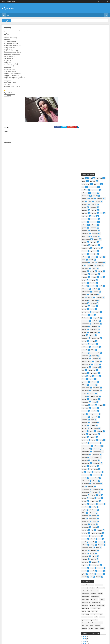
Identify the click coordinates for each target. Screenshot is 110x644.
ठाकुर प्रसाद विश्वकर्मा (96, 347)
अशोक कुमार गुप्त (87, 190)
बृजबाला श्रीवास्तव (87, 390)
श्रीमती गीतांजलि (86, 437)
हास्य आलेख (94, 454)
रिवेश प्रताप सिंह (86, 91)
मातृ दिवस (88, 553)
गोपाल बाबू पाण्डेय (87, 236)
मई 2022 (88, 548)
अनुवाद (94, 286)
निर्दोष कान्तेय (86, 38)
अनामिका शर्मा (86, 283)
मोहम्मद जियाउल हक (87, 97)
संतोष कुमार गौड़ (86, 440)
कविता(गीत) (95, 166)
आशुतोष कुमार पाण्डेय (87, 303)
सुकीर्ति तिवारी (95, 108)
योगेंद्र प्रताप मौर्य (95, 100)
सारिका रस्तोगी (96, 137)
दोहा (84, 242)
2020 (86, 579)
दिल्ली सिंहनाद (15, 625)
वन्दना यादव (86, 417)
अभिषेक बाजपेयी (95, 158)
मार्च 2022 (88, 569)
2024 (86, 527)
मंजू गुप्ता (85, 393)
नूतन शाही (26, 31)
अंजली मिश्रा (95, 277)
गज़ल (95, 233)
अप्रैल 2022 (89, 567)
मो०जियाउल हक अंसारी (98, 408)
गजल (93, 140)
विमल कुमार (93, 419)
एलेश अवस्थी (86, 312)
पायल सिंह (85, 367)
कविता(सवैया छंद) (98, 332)
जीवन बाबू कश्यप (98, 344)
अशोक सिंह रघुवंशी (96, 294)
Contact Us (9, 2)
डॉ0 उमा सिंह (97, 350)
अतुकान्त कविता (98, 219)
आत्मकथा (85, 227)
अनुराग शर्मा (86, 222)
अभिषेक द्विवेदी (95, 111)
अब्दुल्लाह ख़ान (86, 289)
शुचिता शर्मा (86, 428)
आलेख (96, 73)
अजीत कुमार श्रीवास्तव (95, 280)
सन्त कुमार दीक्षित (87, 184)
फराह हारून (86, 251)
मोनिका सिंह (86, 402)
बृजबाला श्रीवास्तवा (96, 251)
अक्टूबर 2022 (89, 537)
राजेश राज (95, 114)
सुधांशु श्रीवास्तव (86, 47)
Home (9, 15)
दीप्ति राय (95, 36)
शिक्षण (99, 422)
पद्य (101, 364)
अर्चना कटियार (86, 225)
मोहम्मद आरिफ (95, 402)
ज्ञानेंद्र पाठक (86, 123)
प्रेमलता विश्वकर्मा (87, 129)
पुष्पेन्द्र (100, 367)
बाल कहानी (85, 387)
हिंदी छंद (85, 216)
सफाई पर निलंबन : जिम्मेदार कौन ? (89, 625)
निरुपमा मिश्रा (86, 146)
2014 (86, 593)
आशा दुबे (93, 297)
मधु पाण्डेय (85, 396)
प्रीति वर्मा (95, 382)
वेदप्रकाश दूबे (94, 207)
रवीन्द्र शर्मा (94, 132)
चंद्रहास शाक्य (86, 338)
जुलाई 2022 (89, 544)
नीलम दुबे (85, 53)
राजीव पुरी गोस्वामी (87, 262)
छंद (84, 341)
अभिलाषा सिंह (95, 289)
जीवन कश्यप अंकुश (87, 344)
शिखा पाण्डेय (86, 108)
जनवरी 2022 (89, 574)
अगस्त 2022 (89, 541)
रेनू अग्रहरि (92, 414)
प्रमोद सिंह (85, 379)
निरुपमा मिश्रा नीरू (87, 361)
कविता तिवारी (86, 76)
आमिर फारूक (86, 56)
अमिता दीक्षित (94, 291)
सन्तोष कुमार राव (86, 274)
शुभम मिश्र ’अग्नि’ (87, 431)
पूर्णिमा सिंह (85, 373)
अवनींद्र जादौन (95, 59)
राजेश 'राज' (85, 411)
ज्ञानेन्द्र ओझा (86, 347)
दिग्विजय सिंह (86, 143)
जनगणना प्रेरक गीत (16, 603)
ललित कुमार (97, 262)
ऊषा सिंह (85, 309)
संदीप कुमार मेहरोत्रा (97, 440)
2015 (86, 591)
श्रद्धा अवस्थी (95, 434)
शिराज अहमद (86, 425)
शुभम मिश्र (94, 428)
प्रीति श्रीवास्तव (86, 385)
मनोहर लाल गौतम (97, 254)
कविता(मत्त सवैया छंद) (96, 326)
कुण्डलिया (85, 230)
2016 (86, 589)
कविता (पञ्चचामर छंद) (88, 315)
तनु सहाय (85, 172)
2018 (86, 584)
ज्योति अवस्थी (95, 169)
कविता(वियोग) (96, 329)
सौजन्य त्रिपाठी (86, 277)
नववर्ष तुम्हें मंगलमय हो (51, 610)
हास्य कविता (97, 155)
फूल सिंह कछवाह (96, 385)
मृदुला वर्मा (96, 129)
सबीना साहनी (96, 213)
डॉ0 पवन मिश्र (96, 76)
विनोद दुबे (85, 419)
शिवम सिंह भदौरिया (93, 181)
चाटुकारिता (49, 617)
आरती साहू (85, 297)
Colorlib (10, 642)
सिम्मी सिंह (85, 449)
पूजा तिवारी (86, 79)
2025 (86, 525)
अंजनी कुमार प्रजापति (87, 219)
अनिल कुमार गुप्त (87, 73)
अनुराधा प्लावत (86, 120)
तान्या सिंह (96, 239)
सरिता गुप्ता (86, 443)
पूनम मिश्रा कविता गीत (96, 370)
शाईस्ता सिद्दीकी (94, 268)
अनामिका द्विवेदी (86, 187)
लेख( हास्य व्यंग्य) (98, 265)
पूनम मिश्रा (85, 175)
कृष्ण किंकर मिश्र (94, 230)
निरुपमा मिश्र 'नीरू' (87, 358)
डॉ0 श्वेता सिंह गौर (87, 353)
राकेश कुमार (86, 259)
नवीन (90, 242)
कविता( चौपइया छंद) (87, 318)
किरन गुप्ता (97, 195)
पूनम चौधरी (86, 370)
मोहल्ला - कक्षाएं (86, 408)
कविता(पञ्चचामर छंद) (95, 227)
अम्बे (84, 161)
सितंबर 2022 (89, 539)
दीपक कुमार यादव (95, 50)
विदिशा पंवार (94, 417)
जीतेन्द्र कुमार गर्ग (99, 341)
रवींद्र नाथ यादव (95, 79)
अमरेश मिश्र (86, 291)
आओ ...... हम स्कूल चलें (17, 617)
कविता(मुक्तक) (86, 329)
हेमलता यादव (93, 216)
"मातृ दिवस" (88, 550)
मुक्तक (101, 56)
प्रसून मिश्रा (85, 70)
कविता (20, 31)
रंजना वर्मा (96, 257)
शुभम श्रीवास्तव (86, 102)
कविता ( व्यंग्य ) (96, 163)
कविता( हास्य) (98, 318)
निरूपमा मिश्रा (86, 41)
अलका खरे (85, 62)
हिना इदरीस (86, 457)
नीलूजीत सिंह (86, 364)
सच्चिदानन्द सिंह (86, 213)
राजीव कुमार (86, 82)
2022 (86, 532)
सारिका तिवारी (96, 91)
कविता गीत (95, 193)
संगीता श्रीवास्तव (86, 137)
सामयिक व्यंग (96, 152)
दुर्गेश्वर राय (85, 85)
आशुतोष (94, 300)
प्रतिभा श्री (85, 376)
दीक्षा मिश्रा (94, 143)
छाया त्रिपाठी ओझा (87, 198)
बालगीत (93, 149)
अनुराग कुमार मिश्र (97, 187)
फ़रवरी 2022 (89, 572)
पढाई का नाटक (84, 632)
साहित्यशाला (8, 8)
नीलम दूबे (97, 242)
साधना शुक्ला (86, 446)
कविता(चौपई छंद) (87, 323)
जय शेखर (90, 341)
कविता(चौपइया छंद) (98, 321)
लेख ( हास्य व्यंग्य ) (87, 265)
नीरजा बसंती (95, 146)
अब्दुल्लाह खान (95, 68)
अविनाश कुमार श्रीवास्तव (98, 225)
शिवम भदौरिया (95, 425)
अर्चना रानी (91, 161)
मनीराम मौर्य (97, 204)
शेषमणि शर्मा (86, 68)
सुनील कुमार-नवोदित (87, 155)
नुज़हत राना (94, 364)
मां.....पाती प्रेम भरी (90, 559)
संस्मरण (92, 117)
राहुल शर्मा (85, 134)
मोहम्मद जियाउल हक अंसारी (88, 405)
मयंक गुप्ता (85, 399)
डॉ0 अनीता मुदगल (87, 239)
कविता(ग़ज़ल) (95, 82)
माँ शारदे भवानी (94, 399)
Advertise (4, 2)
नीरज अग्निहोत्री (95, 201)
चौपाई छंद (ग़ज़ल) (96, 338)
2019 (86, 582)
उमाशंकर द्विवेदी (95, 306)
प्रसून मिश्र (93, 379)
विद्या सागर (85, 207)
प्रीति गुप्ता (95, 126)
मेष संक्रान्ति (14, 611)
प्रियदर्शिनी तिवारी (87, 382)
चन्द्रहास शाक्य (96, 102)
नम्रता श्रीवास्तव (95, 85)
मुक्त (102, 399)
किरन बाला (85, 335)
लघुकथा (85, 117)
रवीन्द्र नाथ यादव (95, 88)
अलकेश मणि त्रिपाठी (97, 38)
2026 (86, 523)
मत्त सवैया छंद (93, 393)
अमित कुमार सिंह (95, 222)
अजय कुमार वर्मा (97, 184)
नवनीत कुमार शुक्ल (98, 353)
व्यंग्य (93, 70)
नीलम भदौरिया (86, 126)
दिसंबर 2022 (89, 534)
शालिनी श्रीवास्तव (95, 210)
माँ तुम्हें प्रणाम (88, 564)
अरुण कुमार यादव (87, 94)
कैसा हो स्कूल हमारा (85, 610)
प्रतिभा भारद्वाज (86, 65)
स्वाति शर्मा (85, 50)
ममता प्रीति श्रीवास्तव (87, 105)
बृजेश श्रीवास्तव (86, 254)
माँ (86, 555)
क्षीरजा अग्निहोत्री (86, 233)
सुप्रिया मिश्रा (86, 111)
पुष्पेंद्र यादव (94, 53)
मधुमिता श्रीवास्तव (95, 396)
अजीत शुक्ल (86, 140)
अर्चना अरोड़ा (86, 294)
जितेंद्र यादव (86, 201)
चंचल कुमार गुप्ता (95, 335)
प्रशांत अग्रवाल (86, 114)
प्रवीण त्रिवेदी (86, 36)
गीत (22, 31)
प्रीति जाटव (94, 248)
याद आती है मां (89, 557)
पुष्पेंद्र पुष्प (93, 367)
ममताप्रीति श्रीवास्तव (87, 44)
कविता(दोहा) (86, 326)
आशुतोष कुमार (86, 193)
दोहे (93, 123)
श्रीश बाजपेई (96, 437)
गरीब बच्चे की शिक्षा (50, 632)
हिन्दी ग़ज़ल (85, 158)
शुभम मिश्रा (96, 431)
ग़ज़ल (94, 56)
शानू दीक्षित (85, 210)
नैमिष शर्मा (94, 62)
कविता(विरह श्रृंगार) (87, 332)
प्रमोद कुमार (86, 100)
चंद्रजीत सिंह (97, 236)
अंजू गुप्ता (85, 280)
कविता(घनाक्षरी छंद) (87, 321)
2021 (86, 577)
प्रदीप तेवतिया (98, 44)
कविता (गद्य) (86, 166)
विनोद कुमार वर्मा (86, 152)
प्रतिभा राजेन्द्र (94, 373)
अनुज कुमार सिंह (96, 283)
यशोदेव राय (85, 132)
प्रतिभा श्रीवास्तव (94, 376)
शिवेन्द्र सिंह (92, 271)
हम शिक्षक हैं (14, 632)
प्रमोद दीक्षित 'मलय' (87, 204)
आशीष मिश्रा (86, 300)
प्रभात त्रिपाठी (96, 65)
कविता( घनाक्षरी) (99, 315)
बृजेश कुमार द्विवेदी (95, 175)
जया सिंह (96, 198)
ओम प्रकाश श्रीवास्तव (96, 312)
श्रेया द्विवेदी (98, 97)
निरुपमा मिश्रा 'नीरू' (98, 358)
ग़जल (94, 120)
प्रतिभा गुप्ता (86, 248)
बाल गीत (93, 387)
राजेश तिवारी (94, 411)
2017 (86, 586)
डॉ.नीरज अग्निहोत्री (87, 350)
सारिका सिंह (94, 446)
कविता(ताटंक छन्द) (97, 323)
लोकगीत (85, 268)
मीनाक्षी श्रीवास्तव (87, 257)
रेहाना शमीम (100, 414)
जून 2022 (88, 546)
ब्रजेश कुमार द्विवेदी (98, 390)
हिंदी (101, 454)
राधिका (85, 414)
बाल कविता (86, 149)
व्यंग (84, 181)
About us (14, 2)
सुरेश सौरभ (93, 451)
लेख (101, 53)
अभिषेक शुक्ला (97, 47)
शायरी (85, 271)
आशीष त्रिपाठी (86, 163)
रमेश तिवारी (86, 59)
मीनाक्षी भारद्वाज (86, 178)
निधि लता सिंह (92, 355)
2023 (86, 530)
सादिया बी (96, 274)
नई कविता (93, 172)
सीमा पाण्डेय (93, 449)
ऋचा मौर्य (92, 309)
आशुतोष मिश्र (86, 306)
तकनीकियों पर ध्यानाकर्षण (91, 562)
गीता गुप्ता (100, 140)
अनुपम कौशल (86, 286)
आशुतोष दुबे (98, 303)
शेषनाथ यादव (86, 434)
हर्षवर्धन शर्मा (86, 454)
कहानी (94, 41)
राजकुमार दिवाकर (98, 105)
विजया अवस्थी (96, 178)
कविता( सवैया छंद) (87, 195)
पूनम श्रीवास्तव (94, 245)
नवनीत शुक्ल (86, 88)
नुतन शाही (85, 245)
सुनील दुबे (85, 451)
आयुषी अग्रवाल (97, 190)
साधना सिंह (100, 117)
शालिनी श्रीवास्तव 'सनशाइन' (88, 422)
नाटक (84, 355)
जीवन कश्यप (86, 169)
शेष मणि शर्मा (94, 134)
